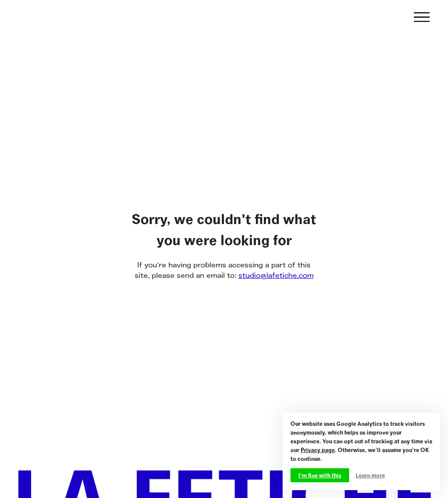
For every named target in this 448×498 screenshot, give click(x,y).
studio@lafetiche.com (276, 275)
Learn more (370, 475)
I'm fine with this (320, 475)
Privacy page (318, 450)
